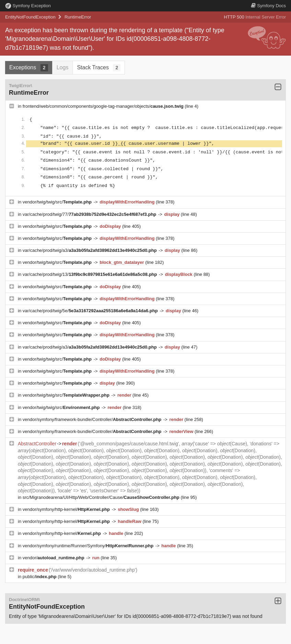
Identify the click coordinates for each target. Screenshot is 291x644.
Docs (268, 6)
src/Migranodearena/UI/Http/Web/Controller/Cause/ (102, 497)
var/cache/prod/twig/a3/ (90, 250)
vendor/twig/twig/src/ (58, 202)
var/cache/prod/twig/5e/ (91, 311)
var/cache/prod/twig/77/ (90, 214)
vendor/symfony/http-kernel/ (67, 509)
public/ (40, 577)
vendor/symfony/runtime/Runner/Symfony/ (89, 546)
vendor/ (54, 558)
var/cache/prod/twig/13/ (90, 274)
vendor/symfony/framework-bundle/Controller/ (93, 419)
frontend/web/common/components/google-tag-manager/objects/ (104, 106)
